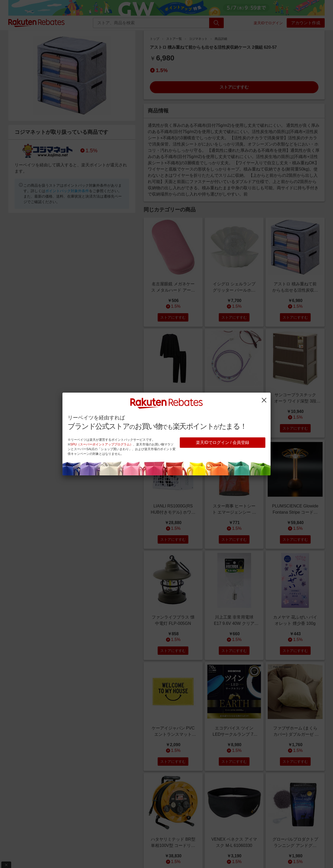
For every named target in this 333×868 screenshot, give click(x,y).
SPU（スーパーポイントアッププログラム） (102, 444)
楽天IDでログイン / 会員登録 (223, 442)
